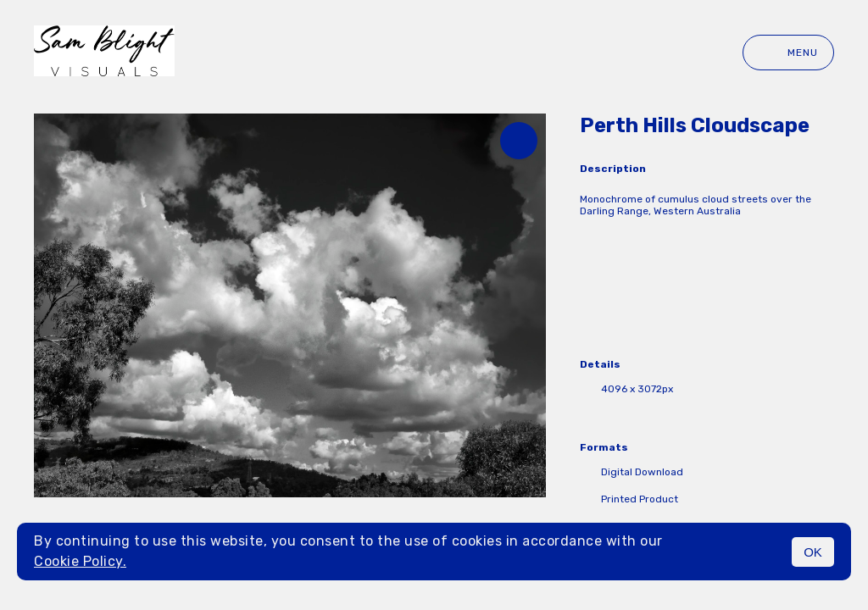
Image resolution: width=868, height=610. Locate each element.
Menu (788, 53)
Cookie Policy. (80, 561)
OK (813, 552)
